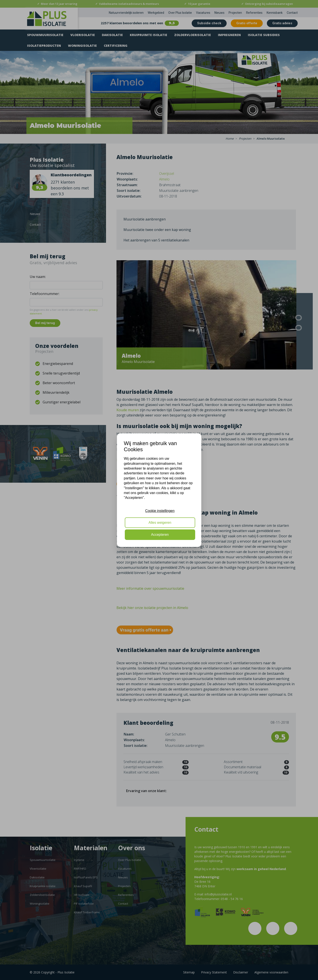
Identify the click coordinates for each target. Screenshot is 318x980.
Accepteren (160, 535)
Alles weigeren (160, 523)
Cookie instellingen (160, 511)
